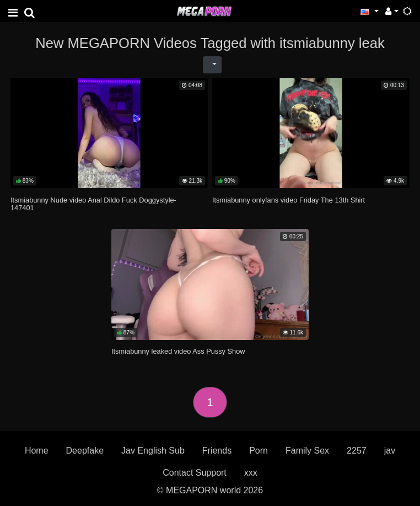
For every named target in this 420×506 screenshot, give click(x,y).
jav (390, 451)
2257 (357, 451)
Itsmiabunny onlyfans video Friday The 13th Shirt (289, 200)
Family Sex (307, 451)
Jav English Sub (153, 451)
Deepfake (85, 451)
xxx (251, 473)
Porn (259, 451)
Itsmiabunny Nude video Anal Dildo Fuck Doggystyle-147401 (93, 204)
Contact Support (195, 473)
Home (37, 451)
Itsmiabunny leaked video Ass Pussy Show (178, 351)
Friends (217, 451)
